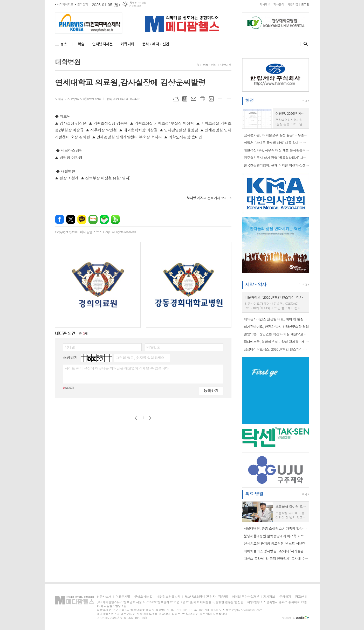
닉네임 (70, 347)
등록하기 (211, 390)
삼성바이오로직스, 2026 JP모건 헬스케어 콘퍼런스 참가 (277, 349)
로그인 (305, 4)
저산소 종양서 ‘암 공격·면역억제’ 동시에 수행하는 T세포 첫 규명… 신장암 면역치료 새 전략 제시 (277, 559)
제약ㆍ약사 (256, 284)
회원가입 (293, 4)
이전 (136, 418)
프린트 (202, 99)
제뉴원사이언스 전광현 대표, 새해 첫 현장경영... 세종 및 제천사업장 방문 (277, 319)
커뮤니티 (127, 44)
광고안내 (301, 597)
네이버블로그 (93, 219)
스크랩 (211, 99)
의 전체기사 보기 (207, 198)
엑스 (71, 219)
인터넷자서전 (102, 44)
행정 (250, 100)
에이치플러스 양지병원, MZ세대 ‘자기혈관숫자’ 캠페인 (277, 551)
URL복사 (176, 99)
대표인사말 (123, 597)
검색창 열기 (304, 44)
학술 (81, 44)
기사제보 (265, 4)
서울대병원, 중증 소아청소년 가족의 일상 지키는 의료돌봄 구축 (277, 528)
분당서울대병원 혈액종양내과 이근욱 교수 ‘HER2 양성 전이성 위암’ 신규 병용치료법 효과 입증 (277, 536)
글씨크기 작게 (229, 99)
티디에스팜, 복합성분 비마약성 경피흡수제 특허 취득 (277, 342)
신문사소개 (104, 597)
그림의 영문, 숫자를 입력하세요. (140, 358)
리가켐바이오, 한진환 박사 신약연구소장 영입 (276, 327)
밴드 (115, 219)
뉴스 (64, 44)
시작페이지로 (65, 4)
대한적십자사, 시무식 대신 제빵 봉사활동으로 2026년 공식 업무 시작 (277, 150)
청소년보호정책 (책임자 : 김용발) (206, 597)
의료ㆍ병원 (210, 65)
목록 (185, 99)
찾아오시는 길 (143, 597)
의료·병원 (254, 494)
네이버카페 (104, 219)
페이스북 (60, 219)
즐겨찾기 (83, 4)
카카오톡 (82, 219)
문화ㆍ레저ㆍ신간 (156, 44)
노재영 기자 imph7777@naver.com (78, 99)
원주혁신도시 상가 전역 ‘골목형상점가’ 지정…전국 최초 (277, 158)
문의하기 (285, 597)
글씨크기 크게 (220, 99)
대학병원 (226, 65)
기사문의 (279, 4)
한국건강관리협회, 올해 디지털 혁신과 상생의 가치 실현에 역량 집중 (277, 165)
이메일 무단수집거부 (246, 597)
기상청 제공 (135, 6)
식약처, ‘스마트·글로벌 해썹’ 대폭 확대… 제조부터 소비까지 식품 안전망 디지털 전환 (277, 143)
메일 (194, 99)
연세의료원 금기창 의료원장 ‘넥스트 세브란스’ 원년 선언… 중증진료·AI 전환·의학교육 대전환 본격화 (277, 543)
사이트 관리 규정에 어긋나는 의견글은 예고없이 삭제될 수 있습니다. (117, 368)
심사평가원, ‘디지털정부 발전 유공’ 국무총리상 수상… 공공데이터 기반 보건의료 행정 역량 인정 (277, 135)
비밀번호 (153, 347)
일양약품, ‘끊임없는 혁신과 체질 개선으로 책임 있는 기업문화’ (277, 334)
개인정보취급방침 (168, 597)
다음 (150, 418)
